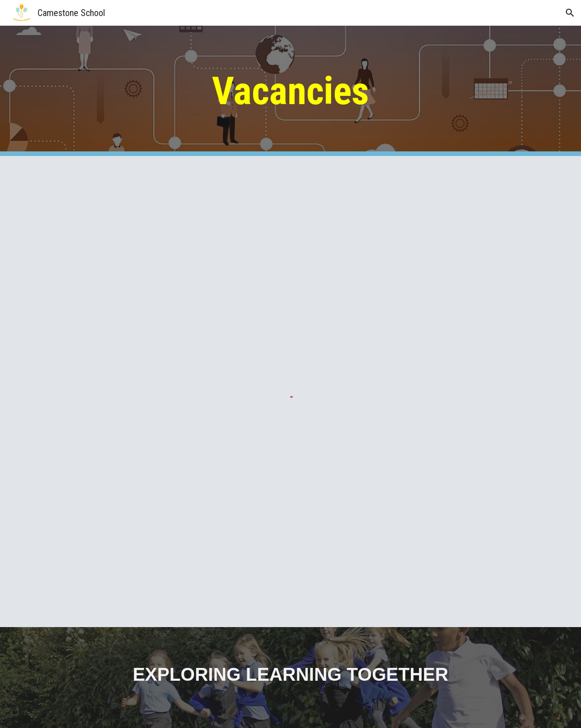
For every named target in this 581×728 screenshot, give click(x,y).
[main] (290, 91)
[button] (570, 13)
